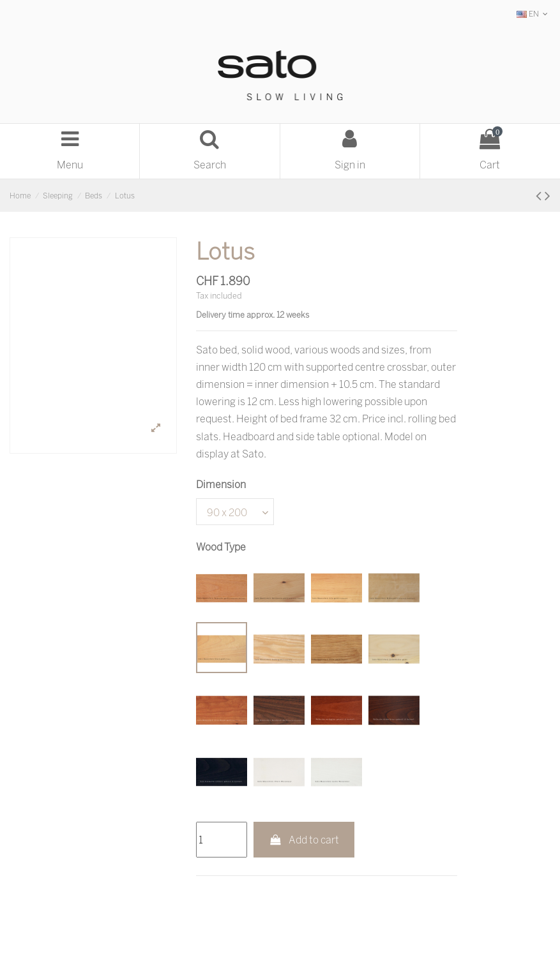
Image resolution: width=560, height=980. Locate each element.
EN (534, 14)
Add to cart (304, 840)
